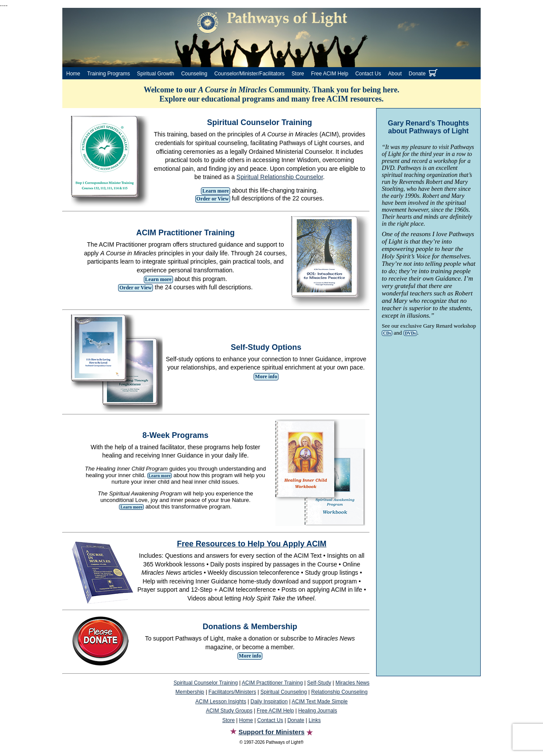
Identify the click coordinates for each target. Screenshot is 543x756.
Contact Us (368, 74)
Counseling (194, 74)
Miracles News (353, 683)
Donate (417, 74)
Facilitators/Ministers (232, 692)
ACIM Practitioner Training (272, 683)
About (395, 74)
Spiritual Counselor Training (205, 683)
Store (298, 74)
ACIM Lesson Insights (221, 702)
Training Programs (109, 74)
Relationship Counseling (339, 692)
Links (315, 720)
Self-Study (319, 683)
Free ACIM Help (330, 74)
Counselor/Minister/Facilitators (249, 74)
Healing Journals (317, 711)
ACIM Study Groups (229, 711)
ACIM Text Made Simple (320, 702)
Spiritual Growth (155, 74)
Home (73, 74)
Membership (190, 692)
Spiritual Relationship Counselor (280, 177)
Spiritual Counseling (284, 692)
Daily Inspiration (269, 702)
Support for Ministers (271, 732)
